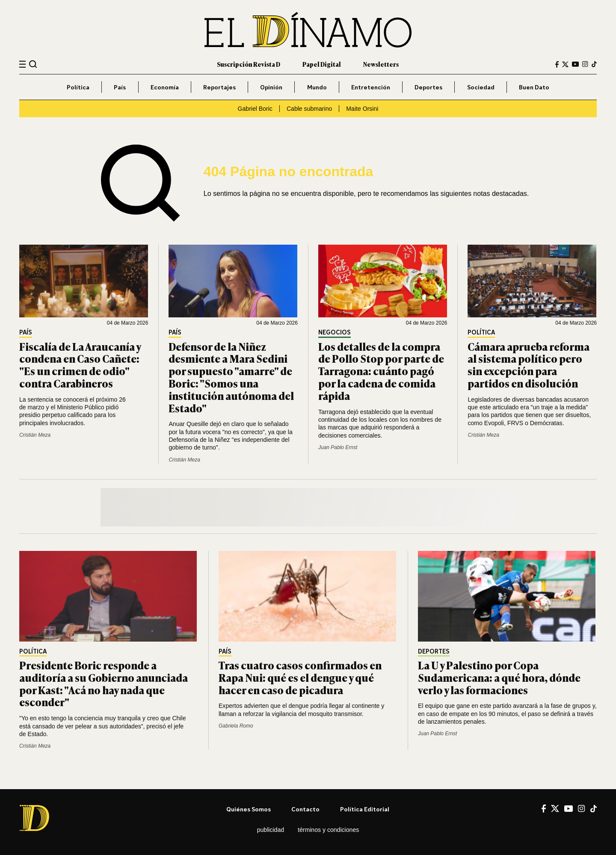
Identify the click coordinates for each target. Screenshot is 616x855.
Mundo (317, 87)
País (120, 87)
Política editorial (365, 809)
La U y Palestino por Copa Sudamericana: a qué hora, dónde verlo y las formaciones (499, 677)
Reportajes (219, 87)
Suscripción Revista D (249, 64)
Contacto (305, 809)
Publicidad (271, 830)
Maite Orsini (362, 109)
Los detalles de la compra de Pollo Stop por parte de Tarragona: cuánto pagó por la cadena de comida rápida (381, 371)
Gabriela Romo (236, 726)
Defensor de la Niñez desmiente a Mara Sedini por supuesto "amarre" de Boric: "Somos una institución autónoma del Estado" (231, 377)
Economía (165, 87)
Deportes (428, 87)
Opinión (271, 87)
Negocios (335, 333)
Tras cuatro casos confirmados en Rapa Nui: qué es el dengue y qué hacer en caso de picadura (300, 677)
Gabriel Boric (255, 109)
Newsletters (381, 64)
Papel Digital (322, 64)
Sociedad (481, 87)
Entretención (371, 87)
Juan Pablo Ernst (338, 447)
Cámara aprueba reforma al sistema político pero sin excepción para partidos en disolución (529, 365)
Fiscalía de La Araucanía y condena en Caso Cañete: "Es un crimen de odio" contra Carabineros (80, 365)
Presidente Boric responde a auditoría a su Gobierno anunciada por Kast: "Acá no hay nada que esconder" (104, 683)
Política (78, 87)
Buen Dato (534, 87)
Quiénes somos (249, 809)
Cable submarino (309, 109)
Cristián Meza (35, 435)
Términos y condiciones (328, 830)
